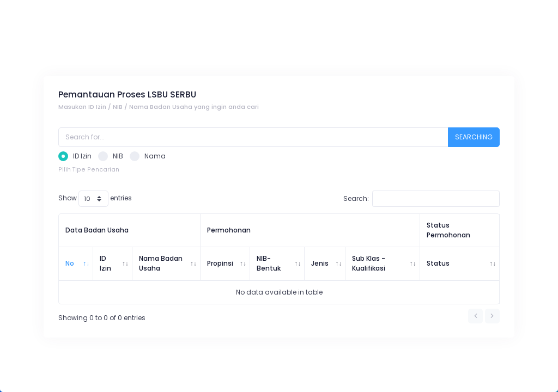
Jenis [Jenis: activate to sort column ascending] (320, 263)
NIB (111, 156)
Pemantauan (80, 48)
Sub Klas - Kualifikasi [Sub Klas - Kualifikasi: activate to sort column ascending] (369, 263)
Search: (421, 199)
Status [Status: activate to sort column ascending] (438, 263)
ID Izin (75, 156)
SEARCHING (474, 137)
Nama (148, 156)
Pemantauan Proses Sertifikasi (166, 48)
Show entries (95, 199)
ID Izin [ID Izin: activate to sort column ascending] (105, 263)
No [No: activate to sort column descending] (70, 263)
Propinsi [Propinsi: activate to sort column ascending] (220, 263)
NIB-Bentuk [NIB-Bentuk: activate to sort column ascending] (269, 263)
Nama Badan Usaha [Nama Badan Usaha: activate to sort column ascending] (161, 263)
